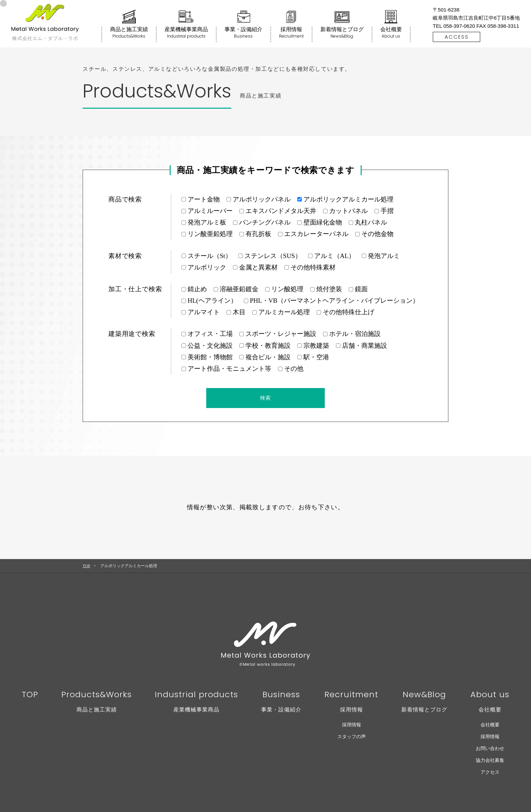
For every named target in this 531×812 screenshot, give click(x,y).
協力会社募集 (490, 760)
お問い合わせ (490, 749)
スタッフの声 (352, 737)
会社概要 (490, 725)
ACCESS (457, 37)
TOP (86, 566)
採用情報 (352, 725)
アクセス (490, 772)
